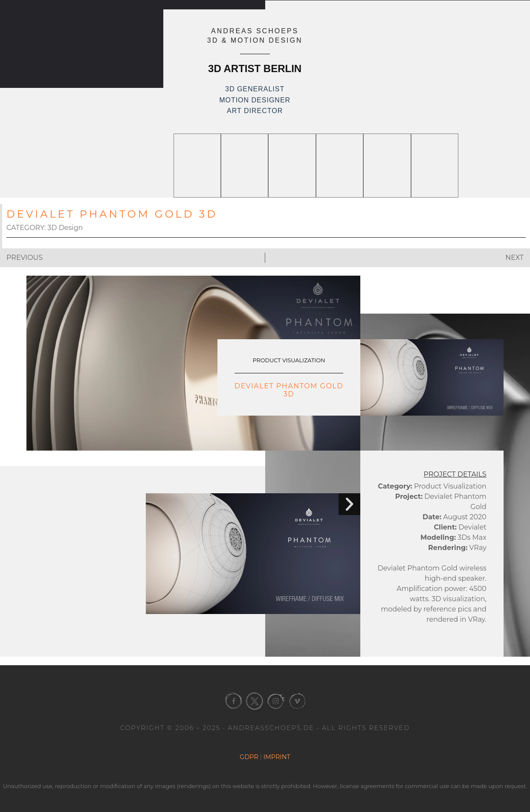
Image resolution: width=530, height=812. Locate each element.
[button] (349, 505)
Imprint (277, 757)
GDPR (249, 757)
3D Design (65, 228)
